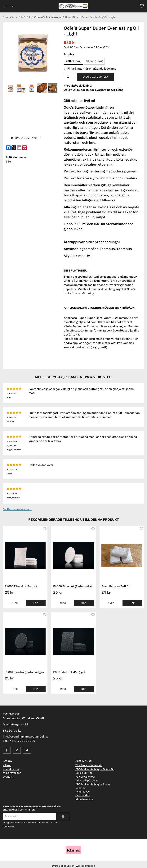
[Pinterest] (24, 148)
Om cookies (83, 795)
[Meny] (5, 6)
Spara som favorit (26, 138)
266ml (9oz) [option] (73, 61)
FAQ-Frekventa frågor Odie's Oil (95, 769)
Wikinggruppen (85, 866)
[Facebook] (8, 148)
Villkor (7, 765)
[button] (36, 603)
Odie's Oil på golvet (87, 780)
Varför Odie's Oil (85, 777)
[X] (14, 148)
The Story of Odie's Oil (89, 765)
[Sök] (12, 6)
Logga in (8, 777)
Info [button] (15, 603)
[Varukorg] (142, 6)
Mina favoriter (12, 773)
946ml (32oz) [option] (94, 61)
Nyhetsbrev (82, 792)
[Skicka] (63, 816)
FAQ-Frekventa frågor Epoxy (93, 784)
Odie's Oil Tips (84, 773)
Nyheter (80, 788)
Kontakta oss (11, 769)
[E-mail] (19, 148)
